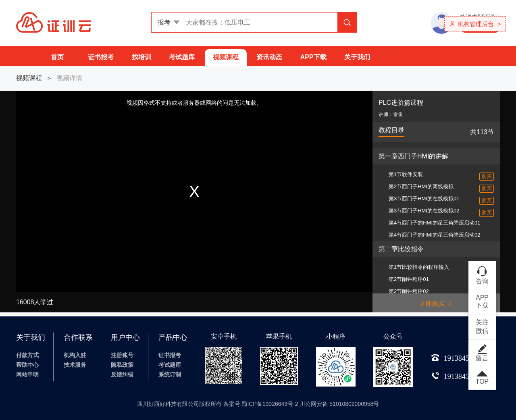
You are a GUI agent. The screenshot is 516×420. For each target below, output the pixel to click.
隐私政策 (122, 365)
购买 (487, 176)
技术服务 (75, 365)
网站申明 (27, 374)
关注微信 (482, 326)
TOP (482, 378)
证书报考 (101, 57)
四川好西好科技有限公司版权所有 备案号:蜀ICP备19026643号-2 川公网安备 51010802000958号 (258, 404)
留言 (482, 353)
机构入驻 (75, 355)
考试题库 (182, 57)
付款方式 (27, 355)
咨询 (482, 275)
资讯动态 (269, 57)
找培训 (141, 57)
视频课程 (226, 57)
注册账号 (122, 355)
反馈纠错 (122, 374)
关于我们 (357, 57)
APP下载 (313, 57)
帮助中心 (27, 365)
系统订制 (170, 374)
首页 (57, 57)
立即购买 (436, 304)
